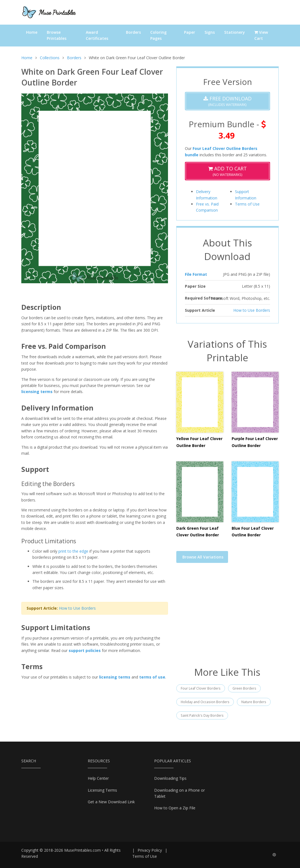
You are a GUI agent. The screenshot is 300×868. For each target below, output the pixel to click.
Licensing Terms (102, 790)
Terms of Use (247, 204)
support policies (85, 650)
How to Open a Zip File (175, 808)
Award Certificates (97, 35)
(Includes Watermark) (227, 101)
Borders (133, 32)
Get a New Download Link (111, 802)
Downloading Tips (170, 778)
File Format (196, 274)
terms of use (152, 677)
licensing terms (37, 392)
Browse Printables (57, 35)
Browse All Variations (203, 557)
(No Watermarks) (227, 171)
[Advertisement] (227, 618)
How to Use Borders (77, 608)
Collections (50, 58)
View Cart (261, 35)
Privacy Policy (150, 850)
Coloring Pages (158, 35)
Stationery (235, 32)
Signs (210, 32)
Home (32, 32)
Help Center (98, 778)
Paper (190, 32)
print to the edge (73, 551)
